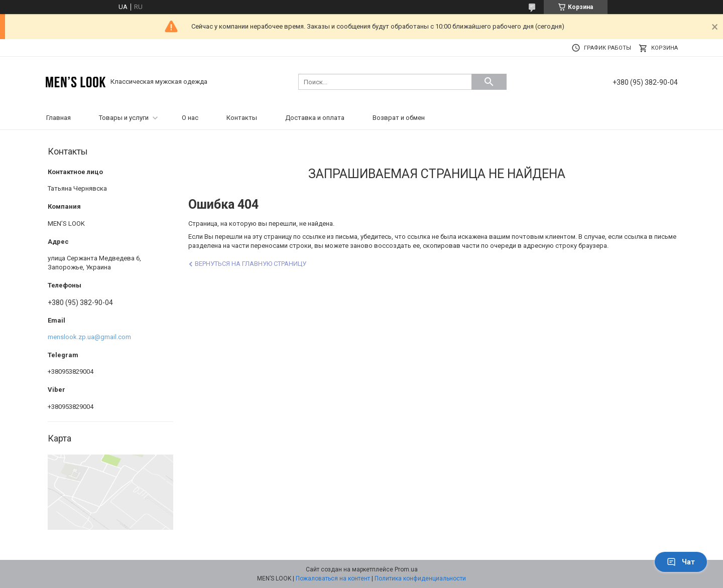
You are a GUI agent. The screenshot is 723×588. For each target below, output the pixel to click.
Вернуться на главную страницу (251, 264)
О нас (190, 118)
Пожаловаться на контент (333, 578)
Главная (58, 118)
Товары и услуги (124, 118)
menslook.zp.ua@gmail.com (89, 337)
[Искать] (489, 82)
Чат (681, 562)
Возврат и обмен (399, 118)
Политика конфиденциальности (420, 578)
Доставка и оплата (315, 118)
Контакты (242, 118)
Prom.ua (406, 569)
